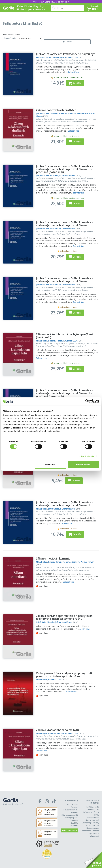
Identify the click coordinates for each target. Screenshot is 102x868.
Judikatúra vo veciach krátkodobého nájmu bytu (66, 54)
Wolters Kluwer (72, 57)
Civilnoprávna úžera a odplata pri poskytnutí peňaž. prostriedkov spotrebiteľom (64, 675)
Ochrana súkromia (92, 825)
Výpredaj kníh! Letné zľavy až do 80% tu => (51, 2)
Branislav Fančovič (44, 57)
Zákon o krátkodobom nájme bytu (57, 730)
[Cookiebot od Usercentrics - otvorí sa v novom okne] (87, 401)
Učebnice (75, 812)
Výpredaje (75, 807)
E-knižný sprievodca (71, 810)
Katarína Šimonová (56, 562)
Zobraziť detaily (86, 456)
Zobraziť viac (74, 72)
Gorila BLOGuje (73, 805)
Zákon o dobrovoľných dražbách (56, 110)
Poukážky (75, 823)
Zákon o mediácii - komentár (54, 559)
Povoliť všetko (83, 465)
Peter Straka (82, 114)
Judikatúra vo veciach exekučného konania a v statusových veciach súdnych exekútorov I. (65, 224)
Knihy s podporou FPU (70, 815)
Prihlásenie (94, 6)
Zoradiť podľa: (10, 38)
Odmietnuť (51, 465)
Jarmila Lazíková (57, 114)
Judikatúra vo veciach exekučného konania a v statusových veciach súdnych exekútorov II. (65, 280)
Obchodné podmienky (90, 823)
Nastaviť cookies (93, 828)
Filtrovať (67, 42)
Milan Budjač (59, 57)
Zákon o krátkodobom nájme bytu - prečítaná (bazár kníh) (65, 336)
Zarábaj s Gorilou (92, 818)
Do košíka (75, 83)
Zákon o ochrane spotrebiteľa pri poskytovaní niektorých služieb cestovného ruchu (65, 617)
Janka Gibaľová (42, 114)
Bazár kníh (41, 9)
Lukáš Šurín (41, 622)
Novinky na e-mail (92, 820)
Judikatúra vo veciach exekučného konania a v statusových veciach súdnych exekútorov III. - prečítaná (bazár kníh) (65, 393)
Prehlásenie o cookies (91, 831)
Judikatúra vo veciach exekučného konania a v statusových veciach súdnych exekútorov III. (65, 504)
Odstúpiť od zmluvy (70, 830)
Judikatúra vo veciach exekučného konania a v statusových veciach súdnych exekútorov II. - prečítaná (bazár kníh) (65, 169)
